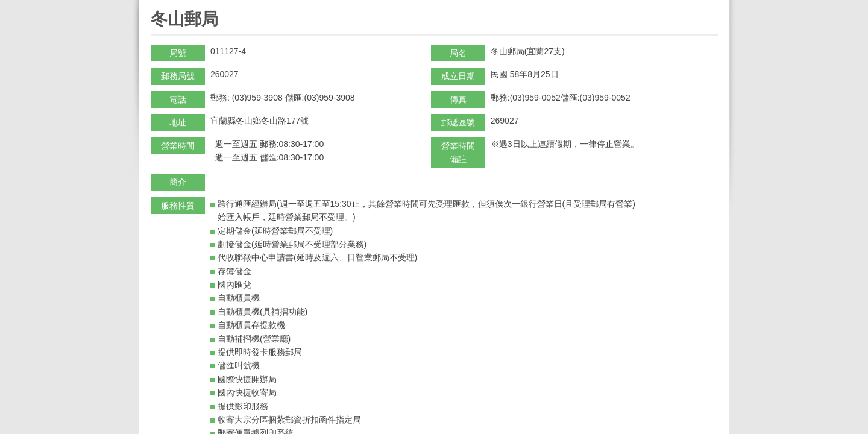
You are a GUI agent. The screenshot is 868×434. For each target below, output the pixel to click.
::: (155, 5)
